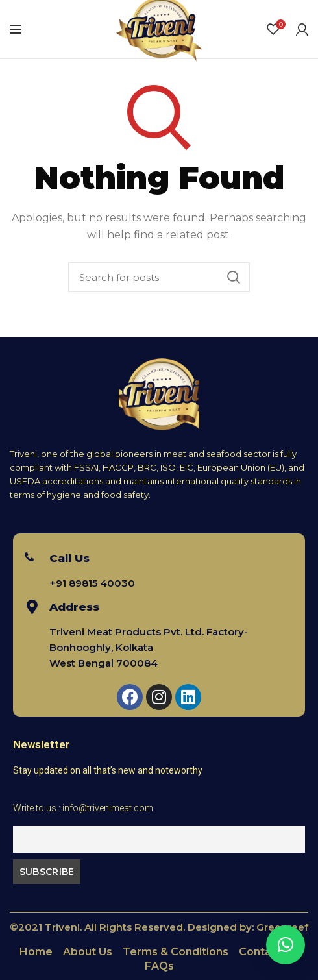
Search (234, 277)
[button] (286, 945)
